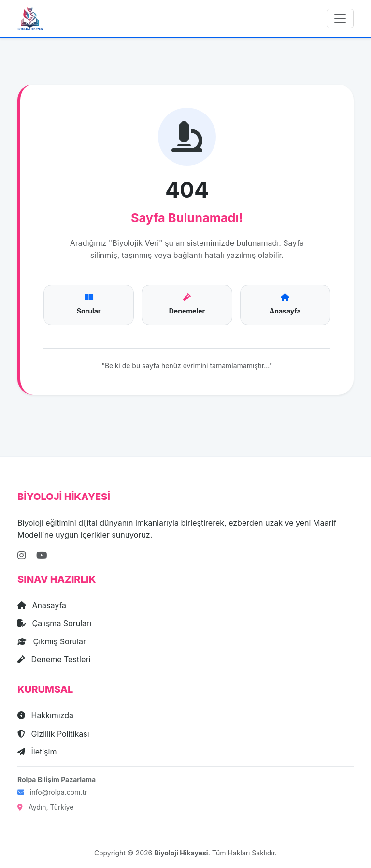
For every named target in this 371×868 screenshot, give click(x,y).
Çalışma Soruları (54, 623)
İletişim (37, 752)
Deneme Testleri (54, 659)
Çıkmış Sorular (52, 641)
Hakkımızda (45, 715)
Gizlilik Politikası (53, 734)
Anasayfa (42, 605)
